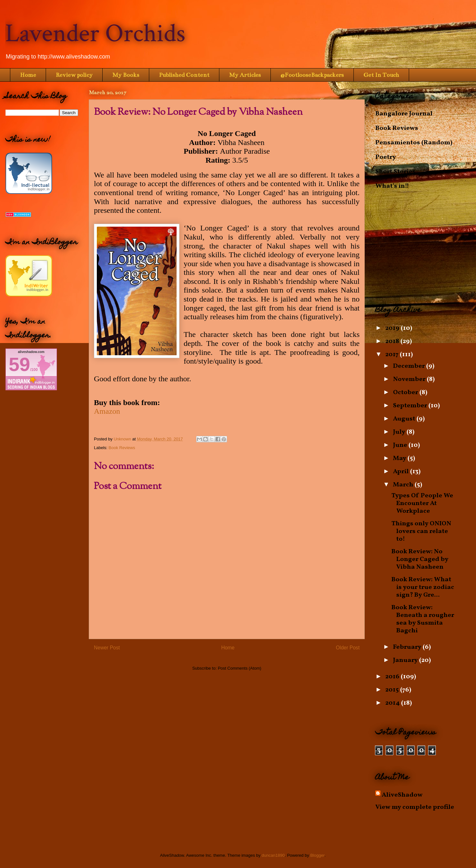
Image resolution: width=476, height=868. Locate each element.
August (405, 419)
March (404, 485)
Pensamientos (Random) (414, 143)
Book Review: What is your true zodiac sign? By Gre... (423, 587)
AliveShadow (402, 795)
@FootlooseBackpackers (312, 75)
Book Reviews (122, 448)
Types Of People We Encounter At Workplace (422, 503)
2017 (393, 355)
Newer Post (107, 648)
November (410, 379)
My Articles (245, 75)
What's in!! (392, 186)
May (400, 458)
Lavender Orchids (95, 33)
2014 (393, 703)
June (401, 445)
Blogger (317, 855)
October (406, 393)
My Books (126, 75)
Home (28, 75)
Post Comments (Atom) (239, 668)
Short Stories (395, 172)
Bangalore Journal (404, 114)
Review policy (74, 75)
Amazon (107, 411)
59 (19, 364)
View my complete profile (415, 807)
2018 (393, 341)
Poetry (386, 157)
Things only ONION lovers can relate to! (421, 531)
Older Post (348, 648)
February (408, 647)
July (400, 432)
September (411, 406)
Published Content (184, 75)
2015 (393, 690)
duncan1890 (273, 855)
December (410, 366)
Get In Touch (381, 75)
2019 (393, 328)
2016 (393, 677)
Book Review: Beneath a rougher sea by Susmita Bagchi (423, 619)
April (402, 472)
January (406, 660)
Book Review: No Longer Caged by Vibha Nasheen (420, 559)
